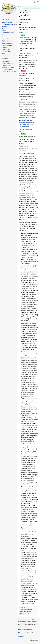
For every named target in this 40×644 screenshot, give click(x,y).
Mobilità (28, 118)
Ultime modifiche (7, 49)
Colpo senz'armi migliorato (27, 114)
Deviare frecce (23, 116)
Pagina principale (7, 22)
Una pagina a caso (7, 51)
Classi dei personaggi (8, 33)
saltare (29, 124)
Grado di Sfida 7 (25, 614)
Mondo (4, 37)
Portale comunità (7, 45)
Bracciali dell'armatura (27, 42)
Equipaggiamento (7, 41)
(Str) (35, 266)
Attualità (4, 47)
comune (21, 131)
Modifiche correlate (8, 63)
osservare (22, 122)
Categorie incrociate (8, 43)
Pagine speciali (6, 65)
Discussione (27, 7)
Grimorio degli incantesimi (9, 24)
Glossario (5, 35)
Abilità (4, 31)
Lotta (29, 107)
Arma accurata (28, 109)
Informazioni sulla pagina (9, 72)
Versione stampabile (8, 67)
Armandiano (29, 129)
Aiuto (4, 53)
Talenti (4, 29)
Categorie (23, 607)
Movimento (5, 39)
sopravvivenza (23, 126)
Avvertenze (21, 636)
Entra (37, 2)
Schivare (34, 118)
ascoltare (26, 120)
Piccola (25, 22)
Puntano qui (6, 61)
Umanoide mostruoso (26, 610)
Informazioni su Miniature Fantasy (27, 633)
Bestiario (5, 27)
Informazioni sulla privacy (25, 629)
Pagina (20, 7)
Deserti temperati (25, 612)
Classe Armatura (24, 38)
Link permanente (7, 69)
